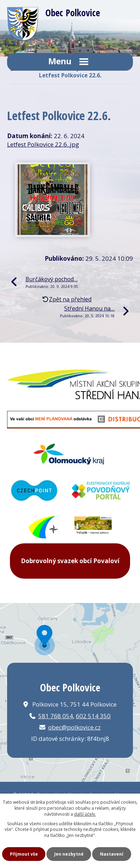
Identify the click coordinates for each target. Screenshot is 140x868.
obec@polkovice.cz (74, 727)
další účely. (85, 814)
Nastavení (112, 854)
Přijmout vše (24, 854)
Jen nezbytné (69, 854)
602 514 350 (93, 716)
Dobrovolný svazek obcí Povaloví (70, 561)
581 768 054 (56, 716)
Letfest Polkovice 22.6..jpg (43, 144)
